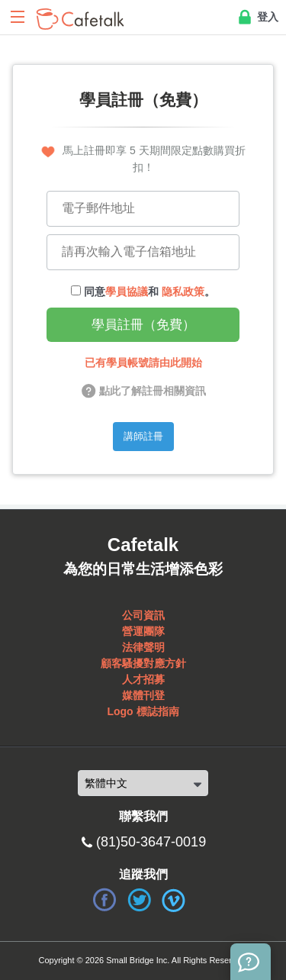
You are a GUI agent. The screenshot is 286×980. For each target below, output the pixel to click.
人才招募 (143, 679)
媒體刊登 (143, 695)
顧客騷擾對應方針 (143, 663)
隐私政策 (183, 292)
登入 (257, 18)
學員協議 (127, 292)
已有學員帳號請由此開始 (143, 363)
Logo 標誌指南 (143, 711)
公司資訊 (143, 615)
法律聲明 (143, 647)
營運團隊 (143, 631)
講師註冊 (143, 436)
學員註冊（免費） (143, 325)
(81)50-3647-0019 (151, 842)
